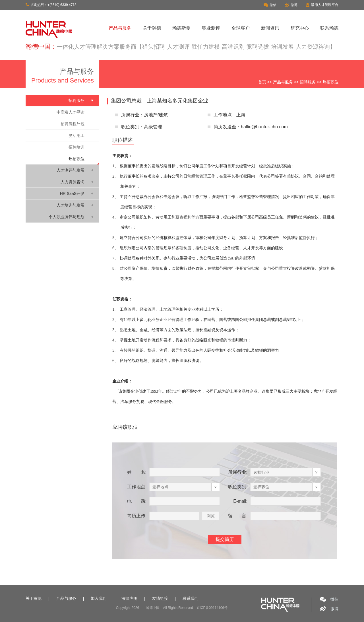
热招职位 (76, 159)
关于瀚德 (152, 28)
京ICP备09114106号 (212, 608)
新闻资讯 (270, 28)
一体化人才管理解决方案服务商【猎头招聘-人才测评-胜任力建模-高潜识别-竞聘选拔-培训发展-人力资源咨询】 (196, 47)
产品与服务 (120, 28)
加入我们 (99, 598)
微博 (291, 5)
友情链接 (160, 598)
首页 (262, 82)
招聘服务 (308, 82)
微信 (270, 5)
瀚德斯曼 (181, 28)
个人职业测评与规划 (67, 217)
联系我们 (191, 598)
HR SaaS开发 (72, 193)
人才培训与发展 (71, 205)
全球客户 (241, 28)
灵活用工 (76, 135)
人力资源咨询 (73, 182)
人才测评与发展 (71, 170)
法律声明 (129, 598)
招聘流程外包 (73, 124)
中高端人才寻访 (71, 112)
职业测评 (211, 28)
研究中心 (300, 28)
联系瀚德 (329, 28)
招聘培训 (76, 147)
